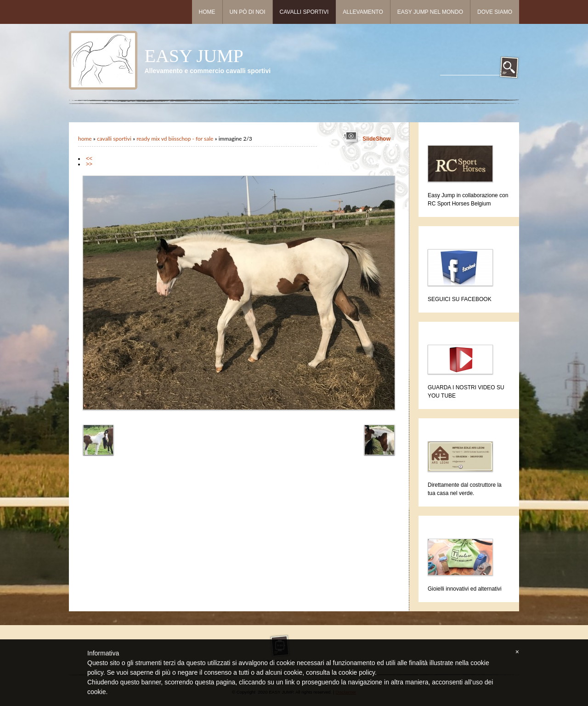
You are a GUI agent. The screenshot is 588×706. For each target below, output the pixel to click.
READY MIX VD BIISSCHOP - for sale (175, 139)
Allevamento (363, 12)
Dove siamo (495, 12)
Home (207, 12)
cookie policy (357, 672)
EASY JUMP (194, 56)
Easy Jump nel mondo (430, 12)
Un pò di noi (248, 12)
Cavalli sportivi (304, 12)
